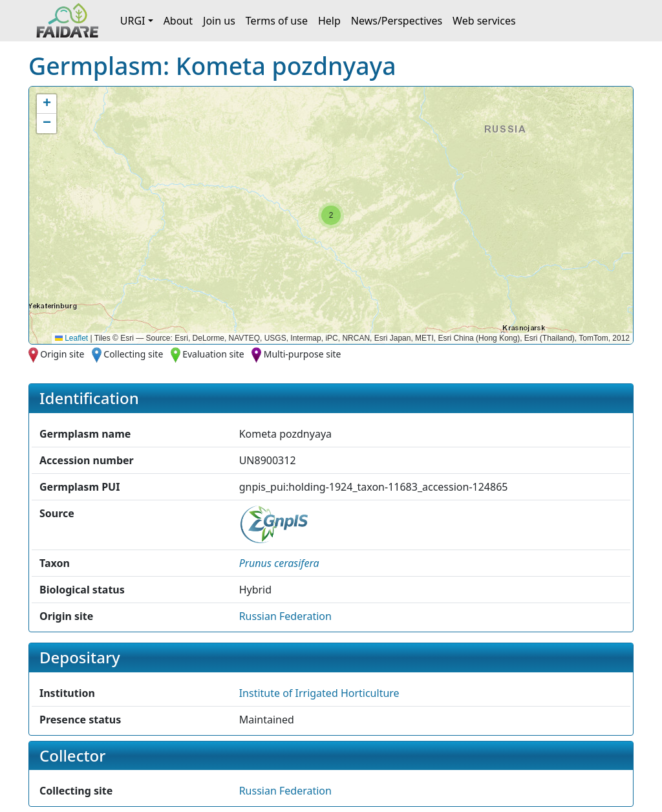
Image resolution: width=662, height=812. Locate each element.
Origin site (62, 354)
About (178, 21)
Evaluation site (213, 354)
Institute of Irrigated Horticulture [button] (319, 693)
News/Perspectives (397, 21)
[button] (331, 215)
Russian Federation (285, 616)
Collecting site (133, 354)
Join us (219, 21)
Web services (484, 21)
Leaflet (71, 338)
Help (329, 21)
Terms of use (277, 21)
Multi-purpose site (303, 354)
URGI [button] (133, 21)
